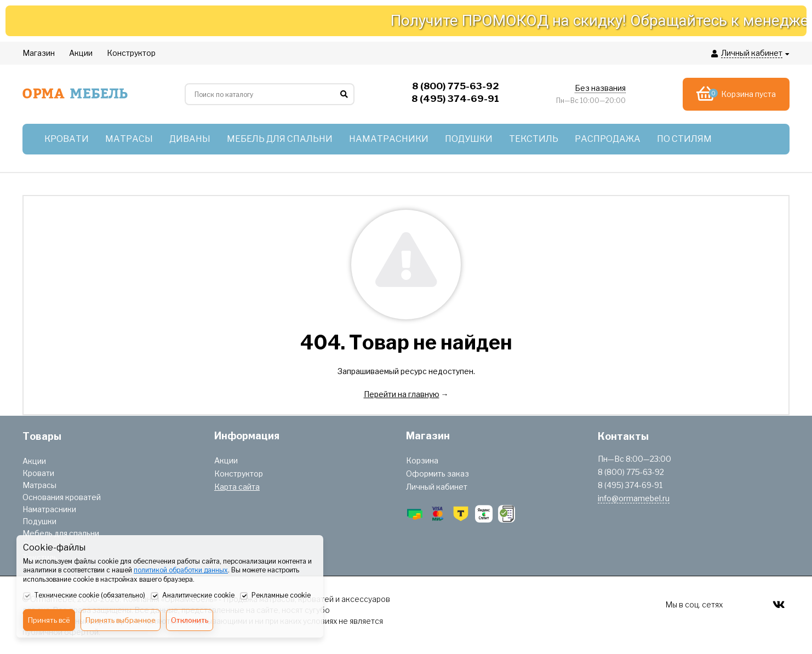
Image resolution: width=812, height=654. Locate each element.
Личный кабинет (437, 487)
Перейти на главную (402, 394)
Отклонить (190, 620)
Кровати (38, 473)
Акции (34, 461)
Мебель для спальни (61, 533)
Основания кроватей (62, 497)
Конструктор (239, 474)
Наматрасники (49, 509)
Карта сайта (237, 487)
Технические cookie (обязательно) (84, 596)
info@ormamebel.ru (634, 498)
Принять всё (49, 620)
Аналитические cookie (193, 596)
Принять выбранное (121, 620)
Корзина (422, 460)
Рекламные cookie (275, 596)
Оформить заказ (438, 474)
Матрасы (39, 485)
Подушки (39, 521)
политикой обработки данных (181, 570)
